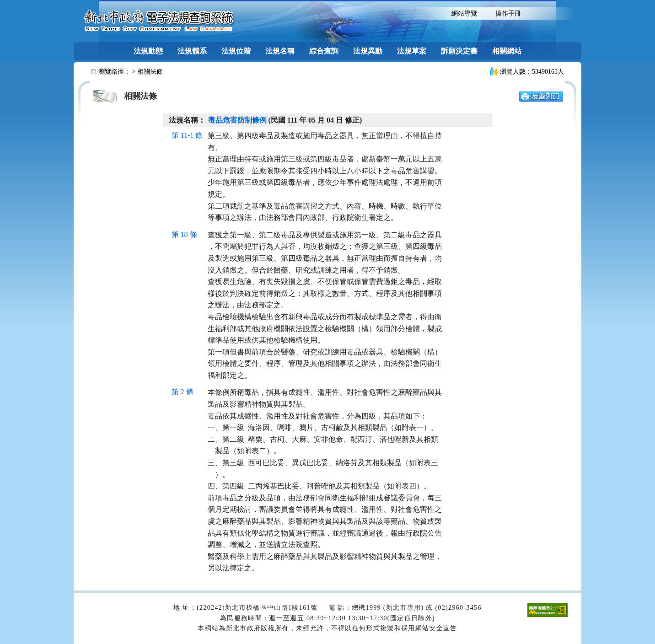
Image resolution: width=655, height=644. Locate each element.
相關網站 (507, 51)
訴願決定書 (459, 51)
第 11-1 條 (187, 135)
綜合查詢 (324, 51)
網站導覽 (464, 13)
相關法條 (150, 72)
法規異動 (368, 51)
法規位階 (236, 51)
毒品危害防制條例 (237, 120)
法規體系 (192, 51)
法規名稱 (280, 51)
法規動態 (148, 51)
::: (434, 13)
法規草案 (412, 51)
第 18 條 (184, 234)
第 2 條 (183, 392)
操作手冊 (508, 13)
